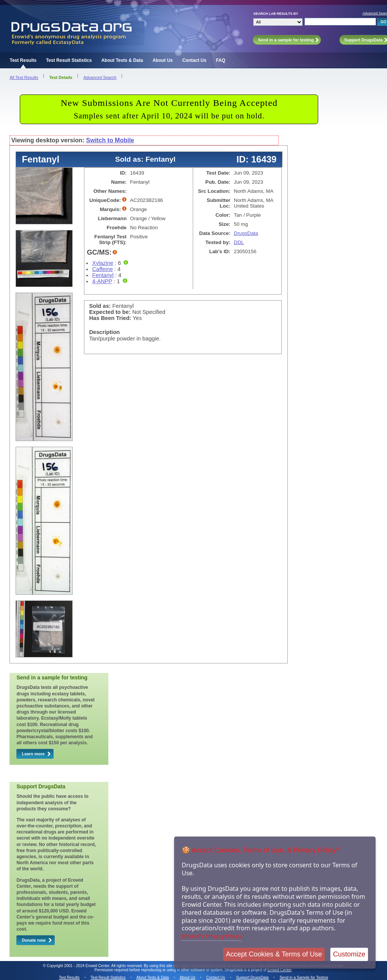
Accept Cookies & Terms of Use (274, 954)
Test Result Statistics (69, 60)
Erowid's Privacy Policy (212, 936)
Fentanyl (103, 275)
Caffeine (102, 269)
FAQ (221, 60)
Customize (349, 954)
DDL (239, 242)
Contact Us (194, 60)
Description (104, 332)
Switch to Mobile (110, 140)
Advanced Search (100, 77)
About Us (163, 60)
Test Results (23, 60)
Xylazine (102, 263)
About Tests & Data (122, 60)
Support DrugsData (252, 978)
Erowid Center (280, 970)
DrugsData (246, 233)
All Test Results (24, 77)
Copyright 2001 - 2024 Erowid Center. (79, 966)
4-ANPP (102, 281)
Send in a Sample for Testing (304, 978)
